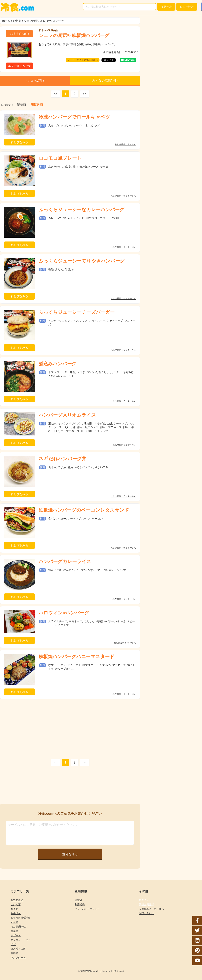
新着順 (21, 105)
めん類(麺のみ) (19, 927)
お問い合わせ (146, 913)
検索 (166, 7)
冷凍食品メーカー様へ (151, 909)
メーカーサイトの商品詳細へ (83, 60)
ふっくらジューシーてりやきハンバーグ (82, 261)
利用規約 (80, 904)
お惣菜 (17, 21)
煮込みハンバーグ (58, 364)
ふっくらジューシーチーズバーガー (77, 312)
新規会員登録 (146, 904)
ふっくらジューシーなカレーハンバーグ (82, 209)
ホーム (6, 21)
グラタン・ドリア (21, 940)
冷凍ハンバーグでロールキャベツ (74, 117)
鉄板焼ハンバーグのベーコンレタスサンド (84, 510)
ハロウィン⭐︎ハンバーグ (64, 613)
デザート (16, 935)
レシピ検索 (187, 7)
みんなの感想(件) (105, 81)
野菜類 (14, 931)
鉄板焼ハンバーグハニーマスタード (77, 656)
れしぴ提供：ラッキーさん (123, 196)
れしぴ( (35, 81)
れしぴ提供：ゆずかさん (124, 445)
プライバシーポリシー (87, 909)
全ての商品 (17, 900)
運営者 (78, 900)
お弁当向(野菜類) (20, 918)
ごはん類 (16, 904)
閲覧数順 (37, 105)
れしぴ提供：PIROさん (125, 643)
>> (85, 94)
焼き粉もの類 (18, 949)
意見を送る (70, 854)
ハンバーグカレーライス (65, 561)
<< (56, 94)
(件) (19, 34)
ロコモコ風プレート (60, 158)
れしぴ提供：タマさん (125, 144)
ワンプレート (18, 958)
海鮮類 (14, 953)
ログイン (144, 900)
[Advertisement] (70, 728)
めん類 (14, 922)
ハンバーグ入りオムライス (67, 415)
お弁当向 (16, 913)
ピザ (13, 944)
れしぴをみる (19, 142)
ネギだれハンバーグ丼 (63, 459)
